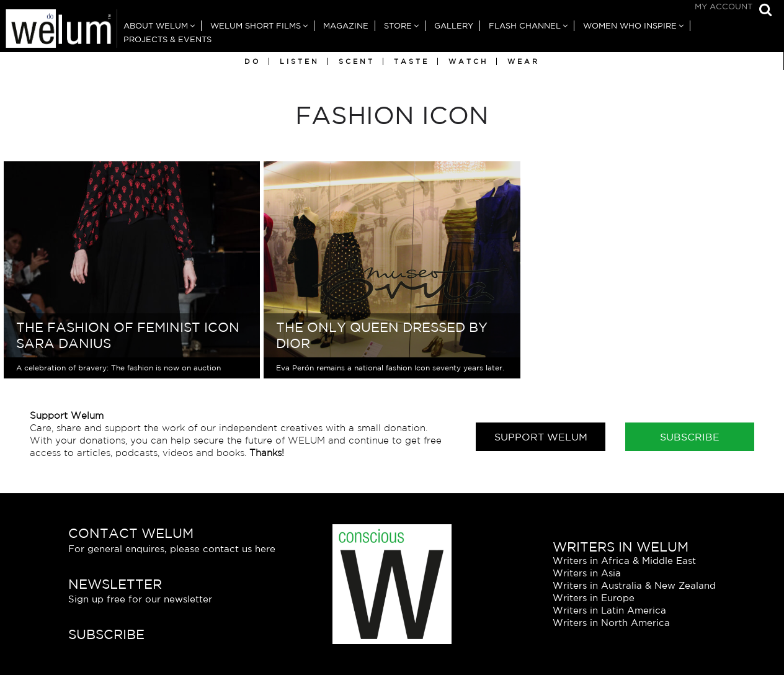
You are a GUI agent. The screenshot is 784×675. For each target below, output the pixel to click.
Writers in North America (611, 623)
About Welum (156, 26)
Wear (523, 61)
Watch (468, 61)
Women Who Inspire (630, 26)
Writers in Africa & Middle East (624, 561)
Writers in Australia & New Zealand (634, 585)
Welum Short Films (256, 26)
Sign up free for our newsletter (140, 599)
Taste (412, 61)
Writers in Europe (594, 598)
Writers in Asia (587, 573)
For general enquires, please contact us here (172, 549)
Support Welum (541, 437)
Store (398, 26)
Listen (300, 61)
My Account (724, 7)
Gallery (454, 26)
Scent (357, 61)
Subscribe (690, 437)
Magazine (346, 26)
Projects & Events (167, 39)
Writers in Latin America (609, 610)
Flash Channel (525, 26)
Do (252, 61)
